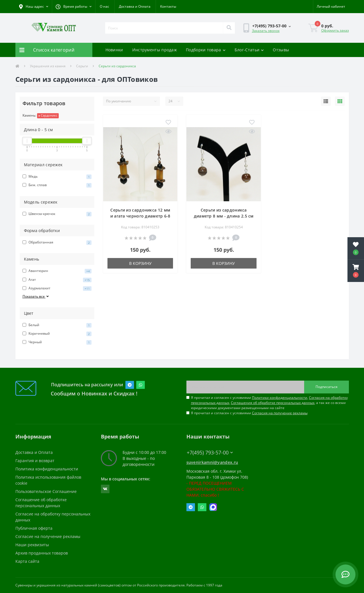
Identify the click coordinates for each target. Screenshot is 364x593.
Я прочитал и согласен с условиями (249, 413)
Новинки (114, 50)
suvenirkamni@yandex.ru (212, 462)
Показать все (36, 296)
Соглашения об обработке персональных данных (273, 403)
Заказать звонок (266, 31)
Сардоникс (48, 115)
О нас (104, 6)
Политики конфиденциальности (280, 398)
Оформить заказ (335, 30)
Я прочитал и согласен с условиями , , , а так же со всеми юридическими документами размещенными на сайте (269, 403)
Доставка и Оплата (135, 6)
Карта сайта (27, 561)
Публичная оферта (34, 528)
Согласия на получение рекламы (280, 413)
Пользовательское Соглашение (46, 491)
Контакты (168, 6)
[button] (74, 7)
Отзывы (281, 50)
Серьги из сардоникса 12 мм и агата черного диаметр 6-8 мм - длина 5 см (140, 216)
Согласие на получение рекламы (48, 536)
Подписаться (327, 387)
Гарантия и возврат (35, 461)
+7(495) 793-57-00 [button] (210, 453)
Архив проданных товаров (42, 553)
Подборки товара (206, 50)
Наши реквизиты (32, 545)
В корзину (140, 263)
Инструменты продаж (154, 50)
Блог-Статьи (249, 50)
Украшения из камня (48, 66)
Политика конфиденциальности (47, 469)
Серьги (82, 66)
